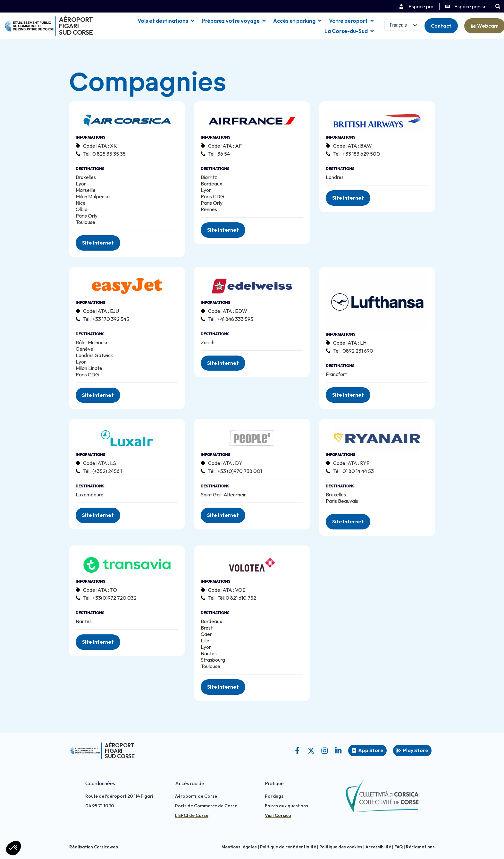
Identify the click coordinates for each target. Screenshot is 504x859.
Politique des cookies (341, 847)
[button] (498, 6)
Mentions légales (239, 847)
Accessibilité (378, 847)
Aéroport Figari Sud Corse (76, 26)
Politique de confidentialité (288, 847)
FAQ (399, 847)
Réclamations (420, 847)
